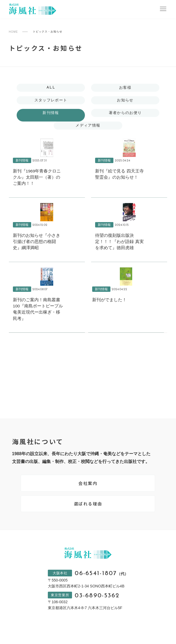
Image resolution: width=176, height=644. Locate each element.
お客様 (125, 88)
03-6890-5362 (97, 600)
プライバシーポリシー (31, 638)
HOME (13, 32)
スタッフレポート (51, 100)
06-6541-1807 (101, 578)
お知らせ (125, 100)
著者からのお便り (125, 113)
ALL (51, 88)
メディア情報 (88, 126)
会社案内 (88, 486)
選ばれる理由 (88, 507)
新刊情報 (51, 113)
